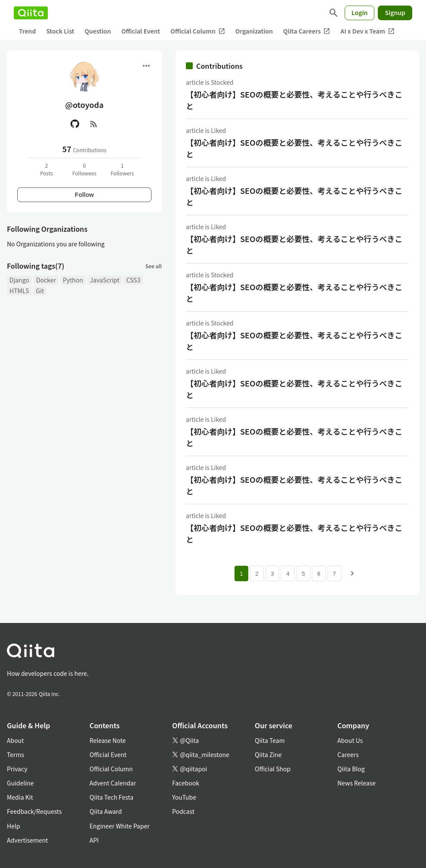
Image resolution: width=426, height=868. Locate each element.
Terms (15, 755)
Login (360, 12)
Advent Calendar (113, 783)
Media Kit (20, 797)
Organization (254, 31)
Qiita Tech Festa (111, 797)
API (94, 840)
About (15, 740)
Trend (27, 31)
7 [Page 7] (334, 574)
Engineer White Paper (120, 826)
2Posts (46, 169)
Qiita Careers (307, 31)
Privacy (17, 769)
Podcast (183, 811)
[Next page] (352, 574)
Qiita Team (270, 740)
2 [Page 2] (257, 574)
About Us (350, 740)
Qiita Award (106, 811)
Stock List (60, 31)
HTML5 (19, 291)
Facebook (186, 783)
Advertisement (28, 840)
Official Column (198, 31)
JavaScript (105, 280)
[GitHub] (75, 124)
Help (14, 826)
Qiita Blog (351, 769)
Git (40, 291)
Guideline (20, 783)
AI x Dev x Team (367, 31)
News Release (357, 783)
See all (154, 266)
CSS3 (134, 280)
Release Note (108, 740)
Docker (46, 280)
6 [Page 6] (319, 574)
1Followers (122, 169)
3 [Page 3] (272, 574)
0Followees (84, 169)
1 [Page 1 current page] (241, 574)
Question (98, 31)
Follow (84, 195)
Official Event (141, 31)
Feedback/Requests (34, 811)
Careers (348, 755)
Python (73, 280)
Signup (395, 12)
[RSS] (94, 124)
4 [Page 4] (288, 574)
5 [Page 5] (303, 574)
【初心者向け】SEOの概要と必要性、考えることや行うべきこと (294, 100)
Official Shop (273, 769)
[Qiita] (31, 13)
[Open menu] (146, 66)
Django (19, 280)
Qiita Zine (268, 755)
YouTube (184, 797)
